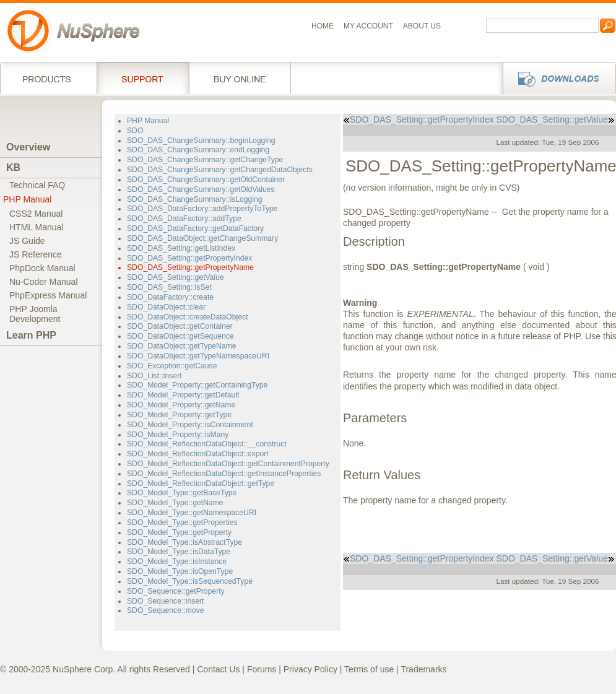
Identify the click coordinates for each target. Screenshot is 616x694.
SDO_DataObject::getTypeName (182, 346)
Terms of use (369, 669)
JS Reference (36, 254)
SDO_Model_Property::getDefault (183, 395)
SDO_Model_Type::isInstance (177, 562)
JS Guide (27, 241)
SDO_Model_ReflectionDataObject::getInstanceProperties (224, 474)
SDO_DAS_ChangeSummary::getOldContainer (206, 180)
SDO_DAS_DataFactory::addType (184, 219)
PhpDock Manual (42, 268)
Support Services (143, 78)
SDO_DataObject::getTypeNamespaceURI (198, 356)
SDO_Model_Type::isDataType (179, 552)
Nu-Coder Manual (44, 282)
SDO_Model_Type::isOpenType (180, 571)
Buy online (240, 78)
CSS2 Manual (36, 214)
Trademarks (423, 669)
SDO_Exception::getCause (172, 366)
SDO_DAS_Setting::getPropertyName (190, 267)
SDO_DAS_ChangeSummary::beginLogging (201, 141)
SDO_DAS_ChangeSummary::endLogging (198, 150)
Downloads (556, 78)
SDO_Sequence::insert (166, 601)
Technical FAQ (37, 185)
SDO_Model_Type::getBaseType (182, 493)
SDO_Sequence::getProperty (176, 591)
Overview (28, 147)
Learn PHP (31, 335)
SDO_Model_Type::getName (175, 503)
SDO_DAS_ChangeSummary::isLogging (195, 199)
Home (323, 26)
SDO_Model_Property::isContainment (190, 425)
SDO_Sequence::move (166, 610)
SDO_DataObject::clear (166, 307)
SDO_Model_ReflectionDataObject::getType (201, 484)
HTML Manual (36, 227)
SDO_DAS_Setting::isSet (169, 287)
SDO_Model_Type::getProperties (182, 523)
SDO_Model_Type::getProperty (179, 532)
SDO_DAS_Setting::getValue (176, 277)
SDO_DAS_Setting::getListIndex (181, 248)
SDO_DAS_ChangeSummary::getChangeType (205, 160)
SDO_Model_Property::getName (181, 405)
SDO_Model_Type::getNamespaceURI (192, 513)
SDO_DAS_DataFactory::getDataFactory (195, 228)
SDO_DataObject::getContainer (180, 326)
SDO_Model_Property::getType (179, 415)
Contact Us (218, 669)
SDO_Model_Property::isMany (178, 435)
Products (48, 78)
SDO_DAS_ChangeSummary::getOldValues (201, 189)
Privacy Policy (310, 669)
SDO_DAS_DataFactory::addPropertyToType (202, 209)
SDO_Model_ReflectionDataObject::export (198, 454)
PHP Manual (27, 199)
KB (13, 167)
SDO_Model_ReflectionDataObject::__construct (207, 444)
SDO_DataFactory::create (170, 297)
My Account (368, 26)
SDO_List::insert (154, 376)
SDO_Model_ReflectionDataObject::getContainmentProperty (228, 464)
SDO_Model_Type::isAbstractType (184, 542)
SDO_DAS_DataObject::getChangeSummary (202, 238)
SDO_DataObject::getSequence (180, 336)
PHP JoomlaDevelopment (35, 314)
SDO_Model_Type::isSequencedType (190, 581)
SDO (135, 131)
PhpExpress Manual (48, 295)
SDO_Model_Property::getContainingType (197, 385)
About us (422, 26)
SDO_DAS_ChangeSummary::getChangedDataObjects (220, 170)
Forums (262, 669)
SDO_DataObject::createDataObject (188, 317)
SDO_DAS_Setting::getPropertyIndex (189, 258)
